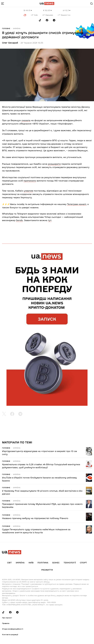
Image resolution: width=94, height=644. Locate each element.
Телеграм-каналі (77, 204)
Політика (43, 563)
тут (50, 220)
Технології (70, 563)
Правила (6, 623)
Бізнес (56, 563)
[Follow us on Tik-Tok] (40, 20)
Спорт (83, 563)
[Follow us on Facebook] (47, 20)
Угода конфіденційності (13, 629)
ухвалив (28, 191)
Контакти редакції (10, 634)
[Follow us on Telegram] (54, 20)
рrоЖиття (47, 570)
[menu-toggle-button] (3, 4)
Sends (19, 220)
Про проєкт (7, 618)
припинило (30, 181)
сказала (26, 120)
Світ (9, 563)
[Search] (91, 4)
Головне (6, 28)
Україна (17, 28)
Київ (31, 563)
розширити (54, 164)
